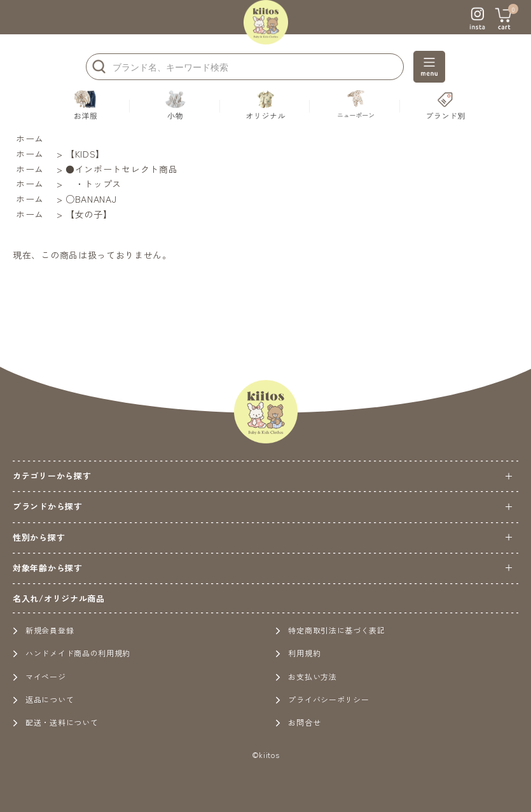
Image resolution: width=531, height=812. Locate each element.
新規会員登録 (43, 630)
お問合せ (298, 722)
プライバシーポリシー (322, 699)
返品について (43, 699)
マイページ (39, 676)
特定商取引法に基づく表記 (330, 630)
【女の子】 (89, 214)
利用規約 (298, 653)
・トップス (93, 184)
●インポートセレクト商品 (121, 169)
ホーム (30, 139)
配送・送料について (55, 722)
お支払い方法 (306, 676)
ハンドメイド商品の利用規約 (72, 653)
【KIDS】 (85, 154)
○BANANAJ (91, 199)
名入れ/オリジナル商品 (59, 598)
